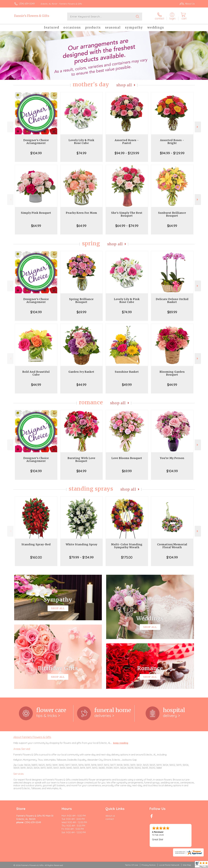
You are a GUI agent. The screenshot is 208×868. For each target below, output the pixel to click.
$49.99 (127, 385)
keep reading (121, 743)
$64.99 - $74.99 (127, 226)
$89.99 (172, 312)
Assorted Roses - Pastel (127, 142)
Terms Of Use (131, 865)
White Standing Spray (81, 544)
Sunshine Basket (127, 372)
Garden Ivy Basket (81, 372)
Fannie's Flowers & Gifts (32, 16)
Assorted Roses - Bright (172, 142)
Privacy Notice (148, 865)
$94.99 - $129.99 (127, 153)
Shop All (124, 85)
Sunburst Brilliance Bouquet (172, 214)
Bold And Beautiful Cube (36, 373)
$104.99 (36, 153)
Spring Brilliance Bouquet (81, 301)
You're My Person (172, 458)
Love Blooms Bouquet (127, 458)
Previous (10, 127)
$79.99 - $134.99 (81, 557)
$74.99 (81, 153)
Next (198, 127)
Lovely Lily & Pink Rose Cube (81, 142)
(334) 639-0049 (27, 4)
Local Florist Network (169, 865)
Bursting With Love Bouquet (81, 460)
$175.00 (127, 557)
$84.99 (81, 471)
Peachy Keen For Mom (81, 213)
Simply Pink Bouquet (36, 213)
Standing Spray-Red (36, 544)
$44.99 (36, 385)
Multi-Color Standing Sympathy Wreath (127, 546)
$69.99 (81, 312)
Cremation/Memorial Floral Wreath (172, 546)
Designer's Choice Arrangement (36, 142)
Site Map (187, 865)
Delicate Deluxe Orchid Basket (172, 301)
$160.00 (36, 557)
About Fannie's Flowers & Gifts (32, 737)
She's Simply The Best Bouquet (127, 214)
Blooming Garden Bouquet (172, 373)
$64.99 (36, 226)
